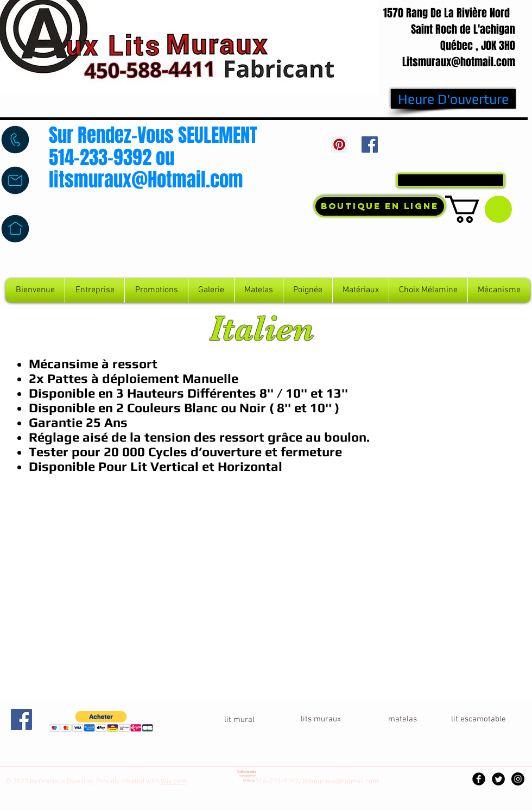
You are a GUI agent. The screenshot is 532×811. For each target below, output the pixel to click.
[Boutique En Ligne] (380, 206)
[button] (479, 209)
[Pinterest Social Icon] (339, 144)
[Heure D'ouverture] (453, 99)
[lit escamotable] (478, 719)
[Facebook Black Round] (479, 779)
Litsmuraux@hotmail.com (459, 62)
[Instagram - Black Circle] (518, 779)
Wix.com (173, 782)
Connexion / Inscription (464, 159)
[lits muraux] (321, 719)
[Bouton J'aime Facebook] (453, 147)
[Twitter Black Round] (498, 779)
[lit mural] (239, 720)
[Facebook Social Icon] (370, 144)
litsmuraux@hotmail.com (341, 782)
